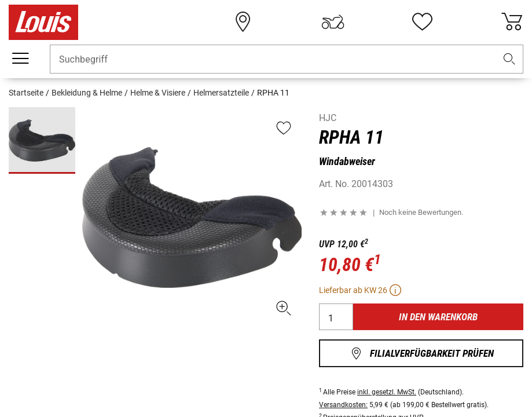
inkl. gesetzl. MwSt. (387, 392)
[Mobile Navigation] (20, 58)
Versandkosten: (343, 405)
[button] (509, 59)
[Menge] (336, 317)
